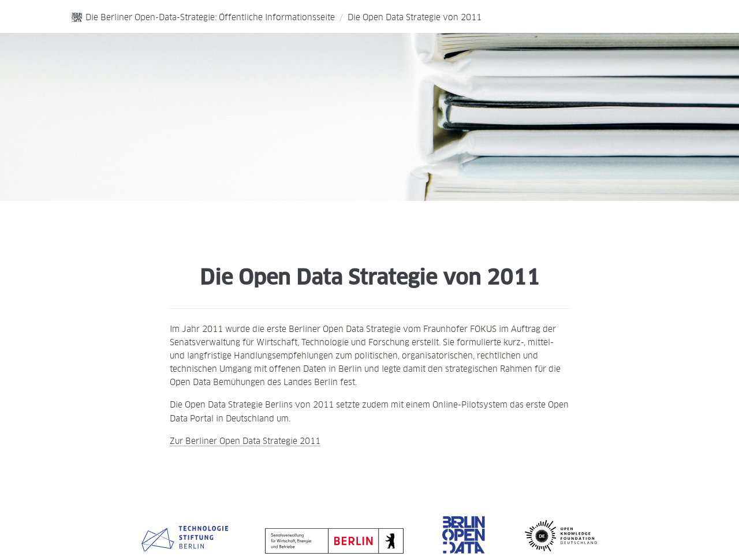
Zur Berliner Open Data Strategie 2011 (245, 441)
